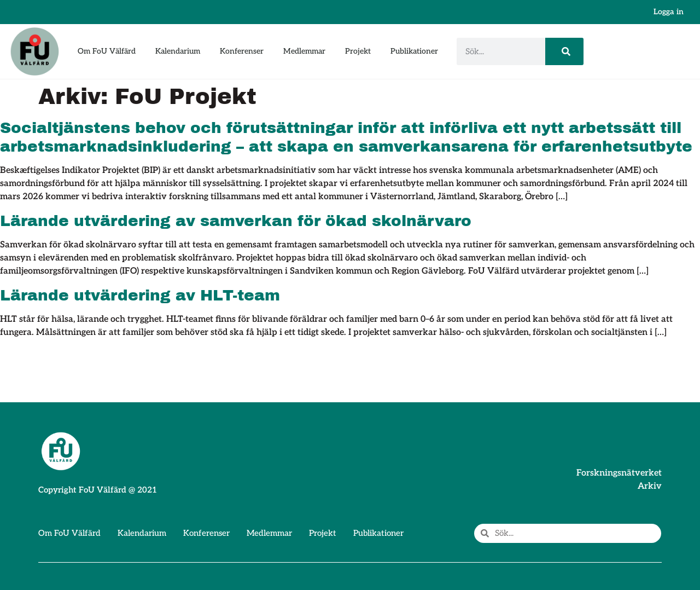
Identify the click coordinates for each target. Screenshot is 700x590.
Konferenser (242, 51)
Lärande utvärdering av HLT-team (140, 295)
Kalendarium (178, 51)
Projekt (358, 51)
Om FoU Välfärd (107, 51)
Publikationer (414, 51)
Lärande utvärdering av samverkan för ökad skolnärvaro (236, 221)
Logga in (669, 12)
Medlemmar (304, 51)
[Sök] (564, 51)
